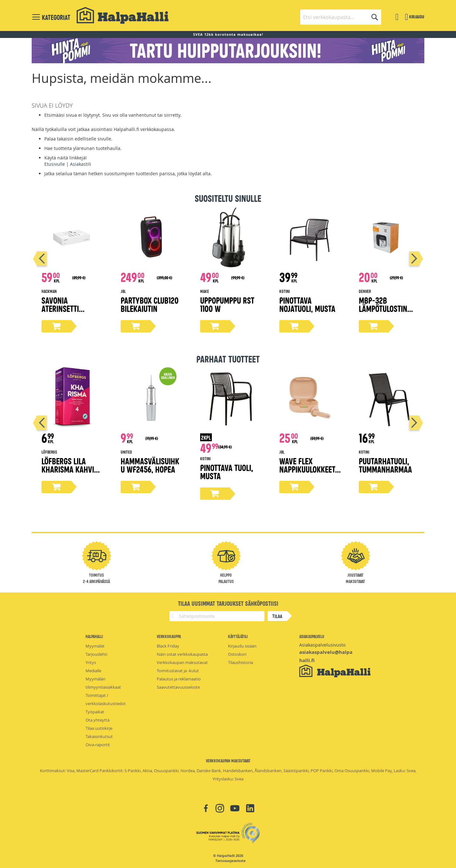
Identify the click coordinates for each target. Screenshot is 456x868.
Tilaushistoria (241, 662)
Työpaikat (95, 712)
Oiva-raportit (98, 745)
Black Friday (168, 646)
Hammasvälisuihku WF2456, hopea (150, 465)
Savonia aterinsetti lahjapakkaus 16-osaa (70, 312)
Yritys (91, 662)
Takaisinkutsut (99, 736)
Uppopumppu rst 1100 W (227, 304)
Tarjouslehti (96, 654)
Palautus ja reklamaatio (179, 679)
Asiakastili (81, 164)
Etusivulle (55, 164)
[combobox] (341, 17)
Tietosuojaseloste (231, 861)
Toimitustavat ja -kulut (178, 671)
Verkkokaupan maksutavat (182, 662)
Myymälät (95, 646)
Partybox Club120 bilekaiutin (150, 304)
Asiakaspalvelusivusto (322, 645)
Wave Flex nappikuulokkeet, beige (308, 469)
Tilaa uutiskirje (99, 728)
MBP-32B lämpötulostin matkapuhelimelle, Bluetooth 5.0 (389, 312)
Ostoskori (237, 654)
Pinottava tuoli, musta (227, 471)
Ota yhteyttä (98, 720)
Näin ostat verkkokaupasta (182, 654)
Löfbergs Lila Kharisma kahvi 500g (68, 469)
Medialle (93, 671)
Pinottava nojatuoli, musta (307, 304)
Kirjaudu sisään (242, 646)
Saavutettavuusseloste (178, 687)
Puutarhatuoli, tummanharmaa (385, 465)
